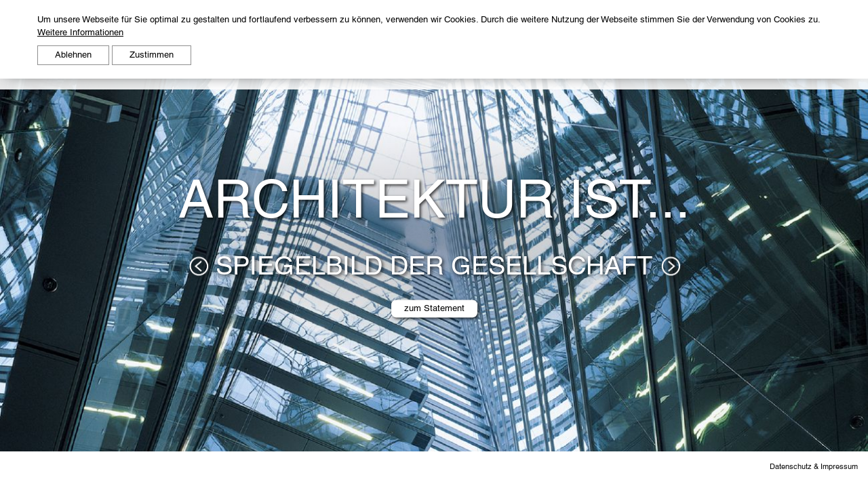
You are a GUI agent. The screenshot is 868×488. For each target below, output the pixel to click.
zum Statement (434, 308)
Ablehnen (73, 55)
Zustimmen (152, 55)
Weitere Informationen (80, 32)
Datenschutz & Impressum (814, 466)
